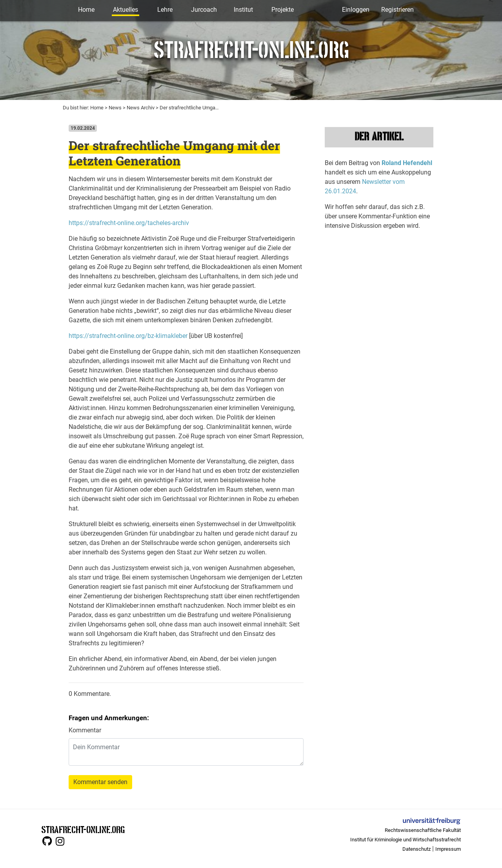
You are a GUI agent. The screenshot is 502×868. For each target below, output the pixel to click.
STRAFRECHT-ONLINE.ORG (83, 829)
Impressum (448, 849)
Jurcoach (204, 10)
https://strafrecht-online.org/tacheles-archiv (129, 223)
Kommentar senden (100, 782)
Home (86, 10)
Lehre (165, 10)
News (115, 108)
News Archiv (141, 108)
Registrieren (397, 10)
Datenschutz (417, 849)
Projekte (283, 10)
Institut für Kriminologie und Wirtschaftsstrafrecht (406, 840)
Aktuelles (125, 10)
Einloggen (356, 10)
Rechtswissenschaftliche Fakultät (423, 830)
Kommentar (85, 730)
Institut (243, 10)
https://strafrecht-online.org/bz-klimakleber (128, 336)
